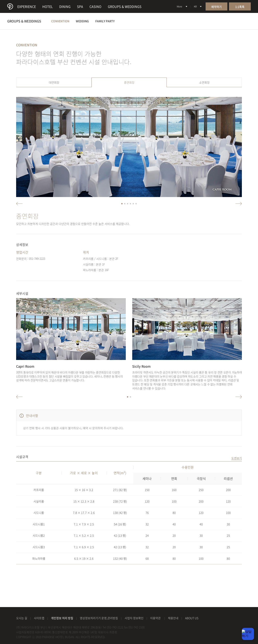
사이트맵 (39, 618)
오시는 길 (22, 618)
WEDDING (82, 21)
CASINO (95, 6)
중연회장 (129, 82)
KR (195, 6)
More (179, 6)
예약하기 (216, 7)
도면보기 (237, 458)
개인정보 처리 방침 (62, 618)
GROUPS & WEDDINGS (125, 6)
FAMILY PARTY (105, 21)
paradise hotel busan (10, 6)
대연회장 (54, 82)
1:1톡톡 (240, 7)
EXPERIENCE (27, 6)
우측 (239, 204)
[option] (129, 147)
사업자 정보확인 (134, 618)
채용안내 (173, 618)
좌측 (19, 204)
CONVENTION (60, 21)
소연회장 (204, 82)
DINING (65, 6)
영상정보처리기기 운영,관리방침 (99, 618)
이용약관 (156, 618)
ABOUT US (192, 618)
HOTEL (48, 6)
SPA (80, 6)
